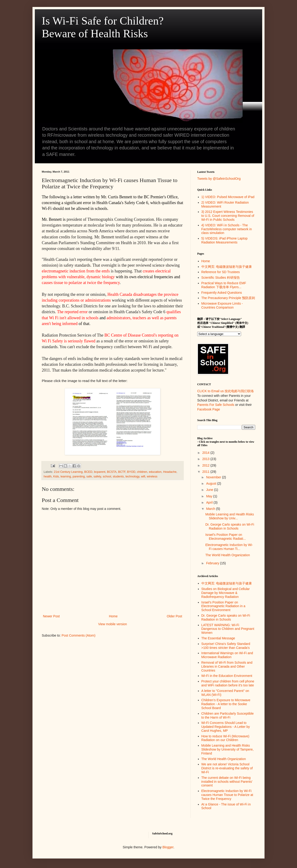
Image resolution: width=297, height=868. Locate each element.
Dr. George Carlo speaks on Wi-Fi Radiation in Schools (230, 526)
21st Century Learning (68, 472)
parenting (79, 477)
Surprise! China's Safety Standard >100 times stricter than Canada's (226, 646)
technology (132, 477)
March (211, 509)
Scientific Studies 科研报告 (221, 278)
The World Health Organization (228, 555)
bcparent (100, 472)
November (214, 477)
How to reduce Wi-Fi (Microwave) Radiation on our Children (225, 738)
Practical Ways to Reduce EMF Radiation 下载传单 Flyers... (224, 285)
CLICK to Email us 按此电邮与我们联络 (226, 391)
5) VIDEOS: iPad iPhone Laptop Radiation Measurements (224, 240)
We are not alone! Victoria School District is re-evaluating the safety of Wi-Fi (227, 768)
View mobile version (113, 624)
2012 (206, 465)
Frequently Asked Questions (222, 293)
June (210, 490)
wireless (152, 477)
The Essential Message (218, 638)
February (213, 563)
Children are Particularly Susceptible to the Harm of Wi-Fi (228, 715)
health (48, 477)
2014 (206, 453)
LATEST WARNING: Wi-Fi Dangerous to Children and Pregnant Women (228, 629)
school (107, 477)
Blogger (168, 847)
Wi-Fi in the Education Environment (227, 676)
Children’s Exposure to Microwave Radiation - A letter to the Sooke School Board (226, 704)
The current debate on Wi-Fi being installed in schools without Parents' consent (227, 782)
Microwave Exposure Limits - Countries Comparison (222, 305)
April (210, 502)
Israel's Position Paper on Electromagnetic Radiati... (226, 537)
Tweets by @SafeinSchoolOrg (219, 179)
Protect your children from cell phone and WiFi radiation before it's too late (228, 683)
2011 (206, 472)
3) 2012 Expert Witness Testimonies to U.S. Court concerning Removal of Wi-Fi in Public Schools (228, 216)
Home (113, 616)
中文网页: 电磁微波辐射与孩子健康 (227, 267)
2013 (206, 459)
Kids (56, 477)
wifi (143, 477)
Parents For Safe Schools (216, 405)
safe (89, 477)
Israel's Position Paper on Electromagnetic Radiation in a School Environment (223, 606)
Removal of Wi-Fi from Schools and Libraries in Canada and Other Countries (227, 666)
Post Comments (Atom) (79, 635)
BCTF (122, 472)
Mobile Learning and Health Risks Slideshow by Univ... (230, 516)
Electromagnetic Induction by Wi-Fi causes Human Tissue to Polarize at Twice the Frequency (227, 795)
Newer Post (51, 616)
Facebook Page (209, 409)
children (142, 472)
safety (97, 477)
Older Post (174, 616)
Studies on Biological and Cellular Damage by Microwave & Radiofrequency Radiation (226, 593)
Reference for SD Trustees (221, 272)
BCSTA (112, 472)
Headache (170, 472)
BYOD (131, 472)
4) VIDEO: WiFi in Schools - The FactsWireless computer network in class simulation (227, 229)
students (118, 477)
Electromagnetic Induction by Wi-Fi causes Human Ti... (229, 547)
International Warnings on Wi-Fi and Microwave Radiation (227, 655)
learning (66, 477)
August (211, 483)
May (210, 496)
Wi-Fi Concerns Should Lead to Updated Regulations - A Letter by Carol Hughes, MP (226, 727)
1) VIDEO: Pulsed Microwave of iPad (228, 197)
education (155, 472)
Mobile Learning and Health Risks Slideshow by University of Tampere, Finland (228, 749)
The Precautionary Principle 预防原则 (228, 298)
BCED (88, 472)
